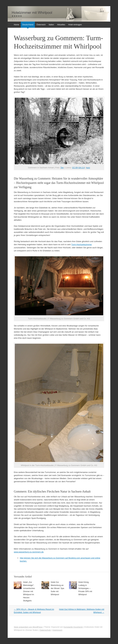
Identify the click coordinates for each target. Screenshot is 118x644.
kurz (88, 168)
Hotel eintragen (75, 25)
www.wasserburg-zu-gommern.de (29, 552)
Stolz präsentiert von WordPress (28, 627)
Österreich (41, 25)
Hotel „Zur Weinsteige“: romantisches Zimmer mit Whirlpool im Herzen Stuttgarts (29, 591)
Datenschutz (45, 630)
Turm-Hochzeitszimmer (82, 244)
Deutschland (28, 25)
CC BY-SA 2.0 (78, 168)
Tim (62, 168)
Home (17, 25)
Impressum (57, 630)
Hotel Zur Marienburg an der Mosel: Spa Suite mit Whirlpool (57, 588)
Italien (51, 25)
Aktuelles (61, 25)
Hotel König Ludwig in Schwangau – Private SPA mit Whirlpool (85, 588)
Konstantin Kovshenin (73, 627)
